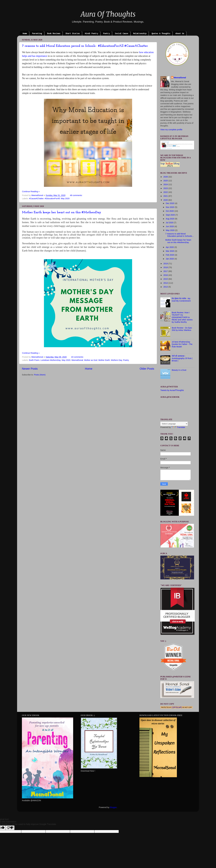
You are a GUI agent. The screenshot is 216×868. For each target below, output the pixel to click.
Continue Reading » (31, 191)
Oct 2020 (170, 211)
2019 (166, 264)
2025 (166, 181)
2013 (166, 287)
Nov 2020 (170, 207)
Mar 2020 (170, 251)
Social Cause (121, 33)
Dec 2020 (170, 203)
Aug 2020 (170, 219)
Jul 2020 (170, 223)
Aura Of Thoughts (108, 14)
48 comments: (76, 195)
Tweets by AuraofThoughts (172, 390)
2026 (166, 177)
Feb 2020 (170, 255)
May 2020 (65, 198)
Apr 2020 (170, 247)
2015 (166, 279)
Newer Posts (30, 369)
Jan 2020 (170, 259)
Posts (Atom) (40, 375)
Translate (178, 427)
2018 (166, 267)
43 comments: (78, 357)
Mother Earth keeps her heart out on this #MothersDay (62, 212)
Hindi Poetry (91, 33)
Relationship (140, 33)
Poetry (106, 33)
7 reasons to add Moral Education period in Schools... (179, 235)
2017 (166, 271)
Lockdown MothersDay (50, 360)
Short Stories (73, 33)
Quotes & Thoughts (161, 33)
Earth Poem (34, 360)
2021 (166, 196)
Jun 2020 (170, 226)
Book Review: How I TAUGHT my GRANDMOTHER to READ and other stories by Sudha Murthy (182, 317)
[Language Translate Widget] (174, 424)
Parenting (37, 33)
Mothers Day (116, 360)
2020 (166, 200)
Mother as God (91, 360)
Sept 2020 (171, 215)
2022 (166, 192)
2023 (166, 188)
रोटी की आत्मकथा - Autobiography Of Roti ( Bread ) (182, 358)
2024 (166, 184)
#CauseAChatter (36, 198)
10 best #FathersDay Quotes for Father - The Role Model (182, 344)
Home (25, 33)
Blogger (113, 807)
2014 (166, 283)
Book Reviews (54, 33)
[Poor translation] (10, 828)
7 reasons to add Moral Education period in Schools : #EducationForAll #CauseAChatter (85, 46)
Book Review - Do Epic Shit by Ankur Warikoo (182, 329)
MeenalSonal (77, 360)
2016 (166, 275)
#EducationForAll (52, 198)
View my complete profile (171, 130)
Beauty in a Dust (179, 370)
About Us (180, 33)
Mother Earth (104, 360)
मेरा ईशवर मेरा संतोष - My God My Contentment (181, 300)
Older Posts (147, 369)
